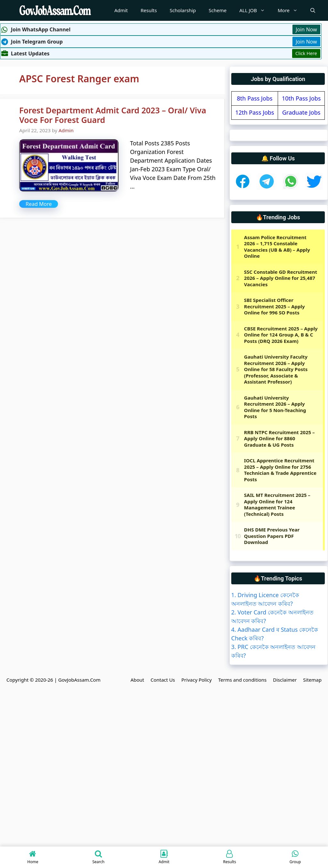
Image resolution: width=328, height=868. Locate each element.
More (291, 10)
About (137, 680)
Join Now (306, 29)
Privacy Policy (197, 680)
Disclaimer (285, 680)
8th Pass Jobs (255, 98)
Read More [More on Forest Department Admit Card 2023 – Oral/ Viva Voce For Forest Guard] (39, 204)
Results (149, 10)
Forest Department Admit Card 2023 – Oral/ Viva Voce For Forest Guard (113, 115)
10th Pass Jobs (301, 98)
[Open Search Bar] (313, 10)
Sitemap (312, 680)
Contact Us (163, 680)
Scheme (218, 10)
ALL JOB (255, 10)
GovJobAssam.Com (79, 680)
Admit (121, 10)
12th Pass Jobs (254, 112)
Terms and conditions (242, 680)
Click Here (306, 53)
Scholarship (183, 10)
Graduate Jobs (301, 112)
